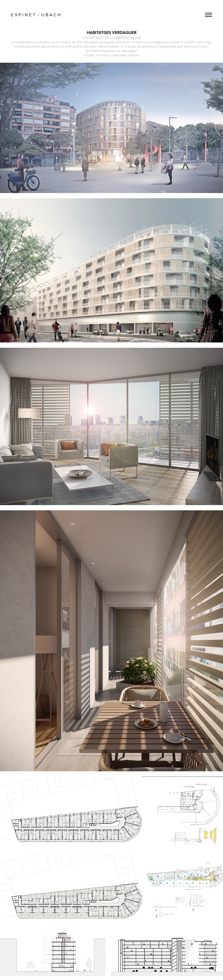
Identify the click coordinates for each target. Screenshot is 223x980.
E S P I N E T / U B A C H (37, 15)
